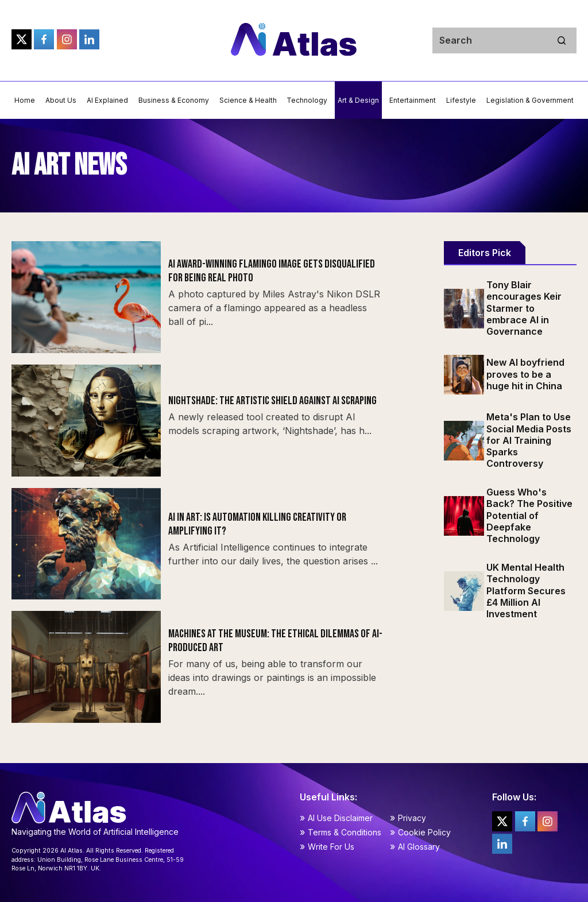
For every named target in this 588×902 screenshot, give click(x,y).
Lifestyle (461, 100)
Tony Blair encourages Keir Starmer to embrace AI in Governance (524, 308)
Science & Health (248, 100)
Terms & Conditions (345, 832)
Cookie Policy (424, 832)
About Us (61, 100)
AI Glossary (419, 847)
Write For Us (331, 847)
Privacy (412, 818)
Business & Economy (174, 100)
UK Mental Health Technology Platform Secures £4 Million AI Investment (526, 591)
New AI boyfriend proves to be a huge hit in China (525, 374)
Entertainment (413, 100)
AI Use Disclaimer (340, 818)
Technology (307, 100)
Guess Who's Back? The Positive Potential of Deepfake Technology (529, 515)
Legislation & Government (530, 100)
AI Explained (107, 100)
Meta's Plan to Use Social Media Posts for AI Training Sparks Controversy (529, 440)
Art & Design (358, 100)
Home (25, 100)
